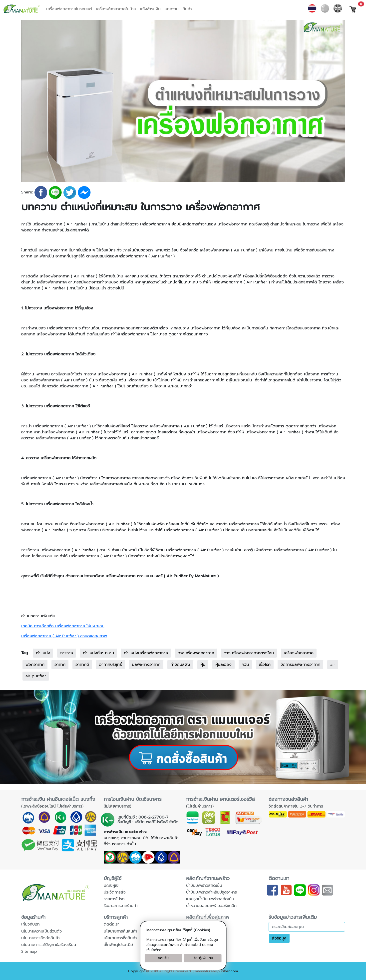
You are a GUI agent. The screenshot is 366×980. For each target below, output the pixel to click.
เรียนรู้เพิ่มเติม (203, 958)
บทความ (172, 9)
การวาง (67, 653)
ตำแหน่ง (43, 653)
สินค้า (187, 9)
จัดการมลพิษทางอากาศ (300, 665)
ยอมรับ (163, 958)
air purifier (36, 676)
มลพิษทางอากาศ (146, 665)
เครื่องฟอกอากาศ (299, 653)
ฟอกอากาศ (35, 665)
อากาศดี (82, 665)
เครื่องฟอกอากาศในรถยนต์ (69, 9)
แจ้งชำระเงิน (150, 9)
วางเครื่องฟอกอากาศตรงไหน (249, 653)
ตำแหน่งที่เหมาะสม (98, 653)
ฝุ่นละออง (223, 665)
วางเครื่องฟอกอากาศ (196, 653)
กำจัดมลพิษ (180, 665)
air (333, 665)
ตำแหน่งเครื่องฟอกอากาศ (146, 653)
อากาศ (60, 665)
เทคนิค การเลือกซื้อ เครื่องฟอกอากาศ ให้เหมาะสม (63, 626)
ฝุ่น (203, 665)
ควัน (245, 665)
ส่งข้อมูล (279, 938)
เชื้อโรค (265, 665)
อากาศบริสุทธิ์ (111, 665)
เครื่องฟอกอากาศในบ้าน (116, 9)
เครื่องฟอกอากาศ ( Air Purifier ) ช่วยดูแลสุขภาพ (64, 636)
